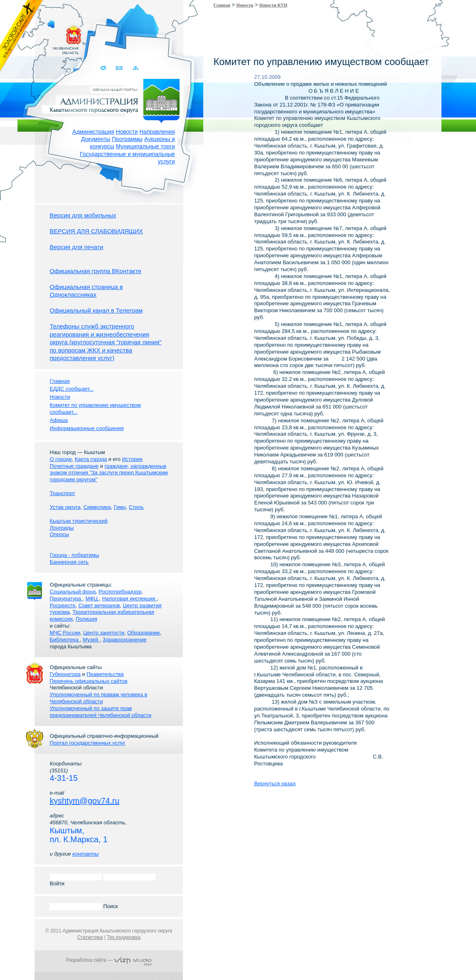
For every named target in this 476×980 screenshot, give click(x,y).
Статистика (90, 937)
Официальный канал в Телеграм (96, 310)
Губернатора (65, 674)
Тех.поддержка (124, 937)
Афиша (59, 420)
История (132, 459)
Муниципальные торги (145, 146)
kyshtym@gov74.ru (84, 801)
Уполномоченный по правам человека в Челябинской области (98, 698)
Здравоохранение (124, 640)
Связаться (119, 68)
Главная (222, 5)
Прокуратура (66, 599)
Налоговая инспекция (129, 599)
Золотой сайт (22, 36)
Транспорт (62, 493)
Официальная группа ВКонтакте (95, 271)
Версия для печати (76, 247)
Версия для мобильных (83, 215)
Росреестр (62, 605)
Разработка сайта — (109, 960)
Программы (127, 139)
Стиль (136, 507)
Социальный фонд (73, 592)
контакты (86, 854)
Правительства (105, 674)
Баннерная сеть (69, 562)
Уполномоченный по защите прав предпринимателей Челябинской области (100, 712)
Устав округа (65, 507)
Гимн (120, 507)
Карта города (91, 459)
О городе (61, 459)
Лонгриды (62, 528)
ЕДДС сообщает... (72, 389)
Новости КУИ (273, 5)
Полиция (86, 619)
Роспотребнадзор (120, 592)
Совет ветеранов (99, 605)
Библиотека (65, 640)
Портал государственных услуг (87, 743)
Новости (127, 132)
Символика (97, 507)
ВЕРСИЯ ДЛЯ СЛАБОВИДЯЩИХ (96, 231)
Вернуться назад (275, 783)
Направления (157, 132)
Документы (96, 139)
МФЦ (92, 599)
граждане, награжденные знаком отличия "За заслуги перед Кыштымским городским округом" (109, 473)
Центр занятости (104, 633)
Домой (103, 68)
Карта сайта (135, 68)
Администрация (93, 132)
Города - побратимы (74, 555)
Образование (144, 633)
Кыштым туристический (79, 521)
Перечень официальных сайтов (88, 681)
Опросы (59, 534)
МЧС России (65, 633)
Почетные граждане (74, 466)
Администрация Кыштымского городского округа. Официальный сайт (113, 100)
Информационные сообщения (87, 428)
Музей (91, 640)
